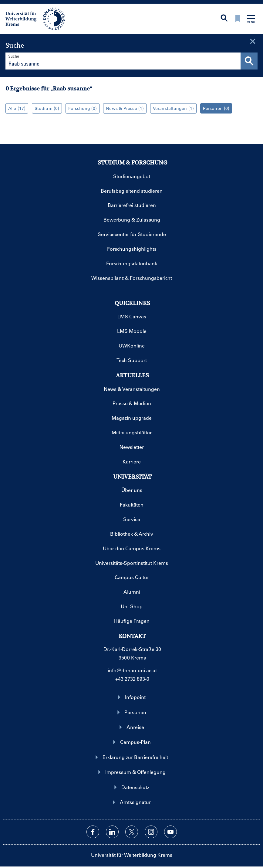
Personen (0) (215, 108)
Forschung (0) (81, 108)
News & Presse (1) (123, 108)
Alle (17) (15, 108)
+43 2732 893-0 (132, 679)
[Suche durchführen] (249, 61)
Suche (14, 56)
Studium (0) (46, 108)
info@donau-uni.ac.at (132, 670)
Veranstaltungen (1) (172, 108)
